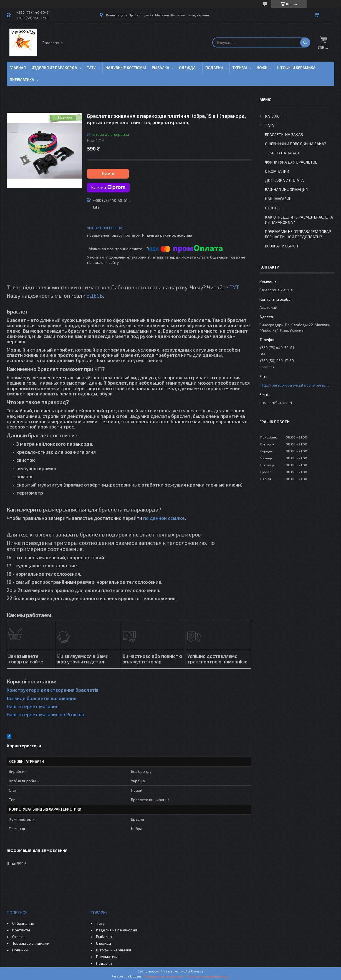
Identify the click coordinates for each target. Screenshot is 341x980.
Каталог (273, 116)
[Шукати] (305, 42)
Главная (18, 68)
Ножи (262, 68)
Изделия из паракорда (54, 68)
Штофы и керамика (114, 950)
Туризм (240, 68)
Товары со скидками (31, 943)
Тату (91, 68)
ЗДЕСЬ (95, 295)
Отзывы (273, 208)
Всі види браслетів (28, 698)
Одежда (187, 68)
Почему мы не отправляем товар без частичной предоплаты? (298, 234)
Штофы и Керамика (296, 68)
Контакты (21, 930)
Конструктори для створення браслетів (53, 690)
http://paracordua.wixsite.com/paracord (294, 385)
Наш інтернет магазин (33, 706)
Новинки (20, 950)
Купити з (108, 187)
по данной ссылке (164, 518)
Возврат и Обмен (281, 246)
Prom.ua (197, 971)
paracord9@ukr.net (276, 403)
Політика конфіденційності (209, 976)
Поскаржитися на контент (164, 976)
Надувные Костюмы (126, 68)
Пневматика (22, 80)
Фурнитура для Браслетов (291, 162)
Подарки (214, 68)
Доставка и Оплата (284, 180)
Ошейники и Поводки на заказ (296, 144)
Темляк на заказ (282, 153)
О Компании (277, 171)
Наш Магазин (278, 199)
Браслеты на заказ (284, 135)
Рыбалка (161, 68)
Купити (108, 174)
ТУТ (234, 287)
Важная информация (286, 190)
